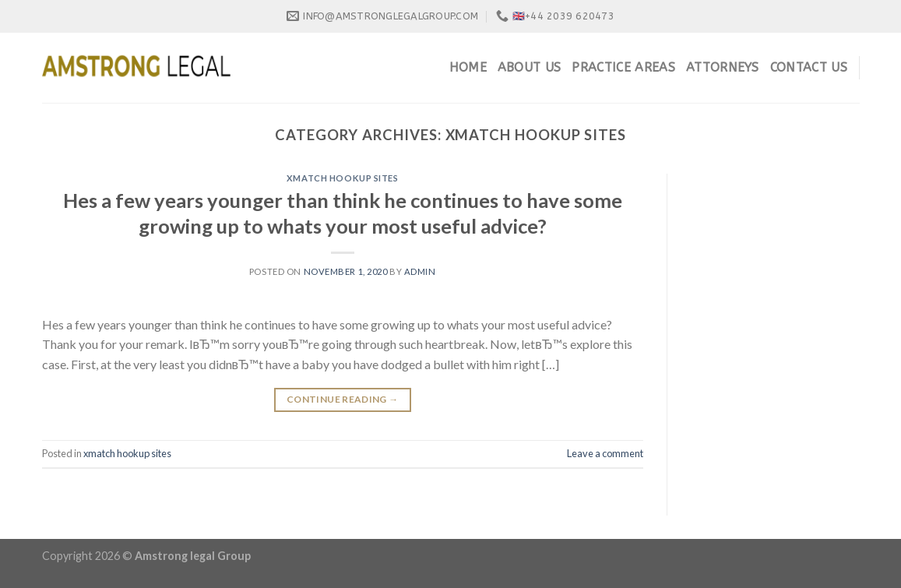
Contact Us (809, 67)
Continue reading (343, 399)
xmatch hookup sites (343, 178)
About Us (530, 67)
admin (420, 271)
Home (468, 67)
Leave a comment (605, 453)
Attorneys (723, 67)
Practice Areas (623, 67)
